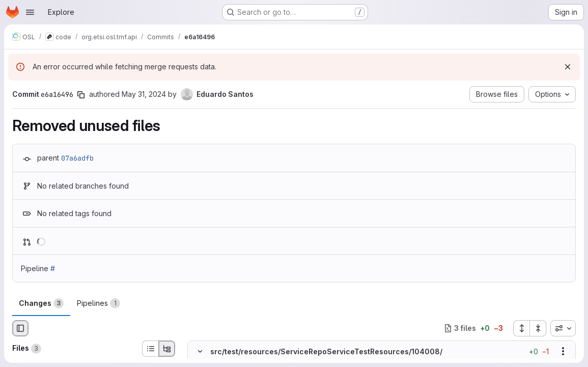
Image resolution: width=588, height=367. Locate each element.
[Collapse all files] (538, 328)
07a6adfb (77, 158)
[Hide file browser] (20, 328)
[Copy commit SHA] (81, 95)
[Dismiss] (568, 67)
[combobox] (563, 328)
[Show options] (563, 351)
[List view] (150, 349)
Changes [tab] (41, 303)
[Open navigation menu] (30, 12)
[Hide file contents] (200, 351)
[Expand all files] (521, 328)
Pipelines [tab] (99, 303)
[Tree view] (167, 349)
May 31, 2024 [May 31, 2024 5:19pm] (144, 94)
